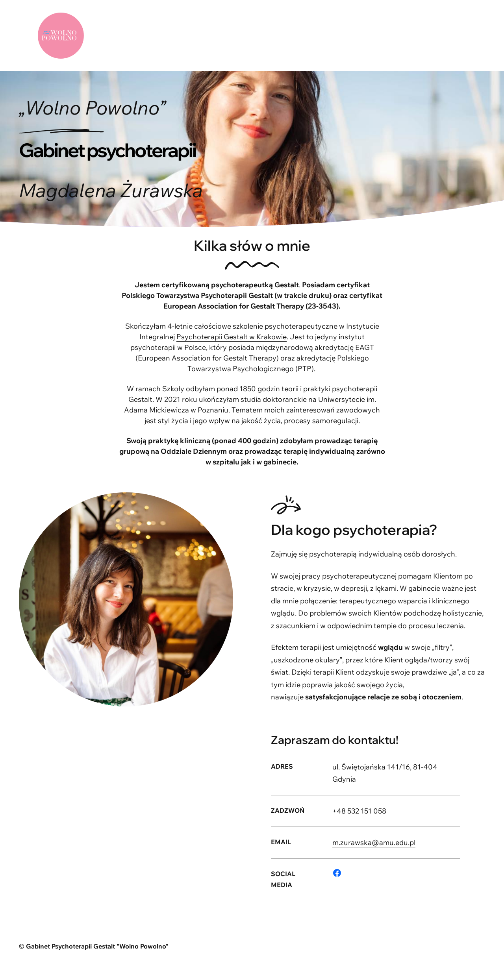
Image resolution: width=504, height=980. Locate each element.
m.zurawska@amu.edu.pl (374, 842)
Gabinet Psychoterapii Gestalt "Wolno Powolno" (97, 946)
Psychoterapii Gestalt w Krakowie (232, 337)
